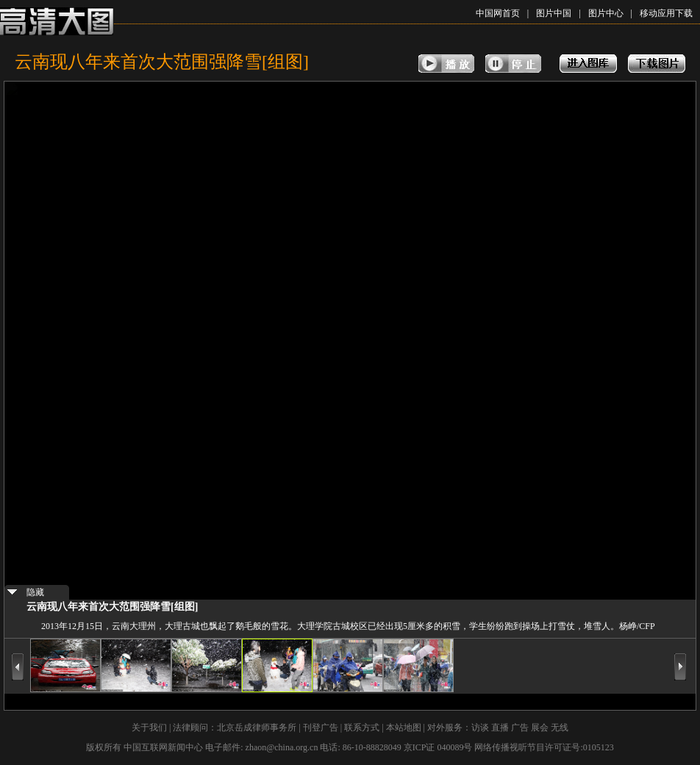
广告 (520, 728)
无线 (560, 728)
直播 (500, 728)
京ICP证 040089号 (438, 747)
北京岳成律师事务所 (257, 728)
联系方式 (362, 728)
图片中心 (606, 13)
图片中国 (554, 13)
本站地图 (404, 728)
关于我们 (149, 728)
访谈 (480, 728)
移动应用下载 (666, 13)
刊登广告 (321, 728)
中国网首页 (498, 13)
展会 (540, 728)
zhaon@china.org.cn (282, 747)
